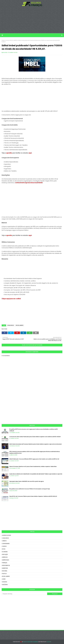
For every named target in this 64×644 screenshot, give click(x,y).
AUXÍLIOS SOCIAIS (7, 535)
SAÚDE (4, 579)
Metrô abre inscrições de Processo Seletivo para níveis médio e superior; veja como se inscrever (35, 444)
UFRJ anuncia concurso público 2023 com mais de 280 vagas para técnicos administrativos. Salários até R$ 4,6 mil (35, 452)
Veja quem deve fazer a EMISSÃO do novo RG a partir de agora (26, 481)
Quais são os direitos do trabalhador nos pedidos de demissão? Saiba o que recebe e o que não (36, 474)
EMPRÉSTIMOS (6, 560)
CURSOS (4, 546)
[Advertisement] (32, 20)
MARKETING (5, 568)
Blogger (49, 642)
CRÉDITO (4, 541)
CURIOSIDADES (6, 544)
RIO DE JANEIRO (13, 40)
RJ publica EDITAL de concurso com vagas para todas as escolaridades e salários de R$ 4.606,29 (33, 430)
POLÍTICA (4, 574)
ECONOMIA (5, 552)
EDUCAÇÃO (5, 554)
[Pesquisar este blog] (24, 594)
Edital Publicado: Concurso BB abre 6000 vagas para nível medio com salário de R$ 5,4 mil (34, 459)
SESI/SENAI (5, 585)
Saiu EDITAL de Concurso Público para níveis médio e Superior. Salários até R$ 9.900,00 (33, 496)
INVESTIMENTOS (6, 565)
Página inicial (5, 40)
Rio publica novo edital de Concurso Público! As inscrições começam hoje (30, 489)
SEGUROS (5, 582)
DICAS (4, 549)
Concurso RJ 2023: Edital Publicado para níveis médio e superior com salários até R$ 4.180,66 (35, 437)
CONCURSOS (10, 325)
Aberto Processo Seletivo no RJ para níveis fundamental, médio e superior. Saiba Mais (33, 466)
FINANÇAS (5, 563)
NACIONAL (5, 571)
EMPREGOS (5, 557)
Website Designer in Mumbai (31, 642)
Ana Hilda (5, 52)
